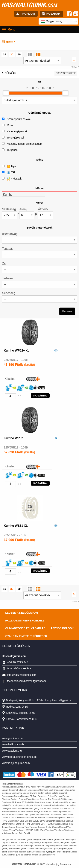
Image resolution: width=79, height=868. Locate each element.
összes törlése (66, 73)
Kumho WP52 (13, 438)
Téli (9, 173)
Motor (10, 125)
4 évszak (12, 179)
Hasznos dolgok (61, 628)
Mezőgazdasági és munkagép (24, 144)
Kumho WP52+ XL (17, 351)
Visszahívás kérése (19, 668)
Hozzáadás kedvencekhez (25, 621)
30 (12, 54)
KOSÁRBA (40, 396)
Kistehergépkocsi (17, 131)
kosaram (53, 14)
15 (4, 54)
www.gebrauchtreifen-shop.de (19, 757)
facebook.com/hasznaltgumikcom (26, 681)
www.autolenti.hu (12, 751)
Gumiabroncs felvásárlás (25, 628)
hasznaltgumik (29, 5)
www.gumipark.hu (12, 738)
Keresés (67, 311)
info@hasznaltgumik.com (22, 675)
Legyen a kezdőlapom (22, 613)
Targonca (12, 150)
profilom (28, 14)
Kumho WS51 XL (16, 526)
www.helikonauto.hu (14, 744)
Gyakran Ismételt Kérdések (26, 636)
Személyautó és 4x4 (19, 119)
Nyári (10, 167)
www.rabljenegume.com (16, 763)
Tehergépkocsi (15, 138)
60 (19, 54)
